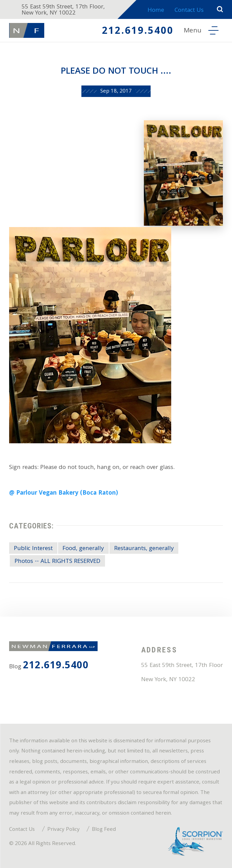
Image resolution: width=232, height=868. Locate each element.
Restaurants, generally (144, 549)
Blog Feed (104, 830)
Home (156, 11)
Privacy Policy (63, 830)
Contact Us (189, 11)
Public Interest (33, 549)
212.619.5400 (138, 32)
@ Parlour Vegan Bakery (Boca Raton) (63, 493)
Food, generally (83, 549)
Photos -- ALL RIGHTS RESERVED (57, 562)
